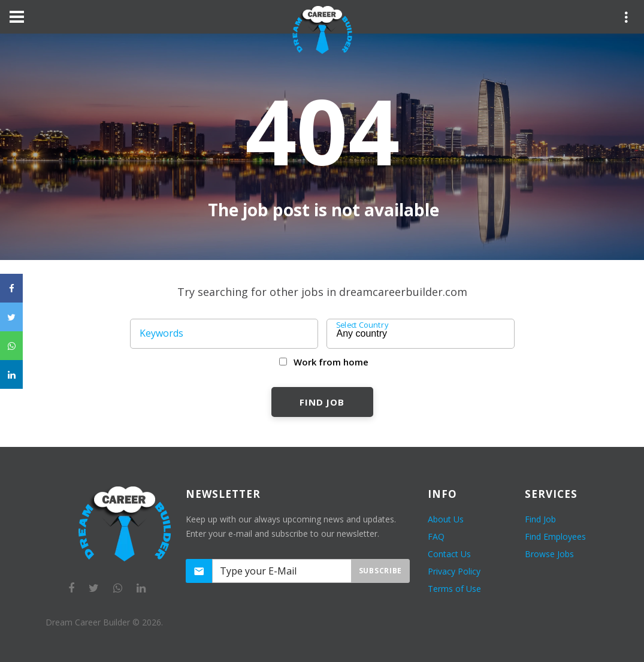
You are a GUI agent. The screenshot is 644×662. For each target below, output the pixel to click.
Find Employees (555, 536)
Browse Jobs (549, 554)
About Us (446, 519)
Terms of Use (454, 589)
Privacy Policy (454, 571)
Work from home (331, 362)
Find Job (322, 402)
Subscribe (380, 571)
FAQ (436, 536)
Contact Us (449, 554)
